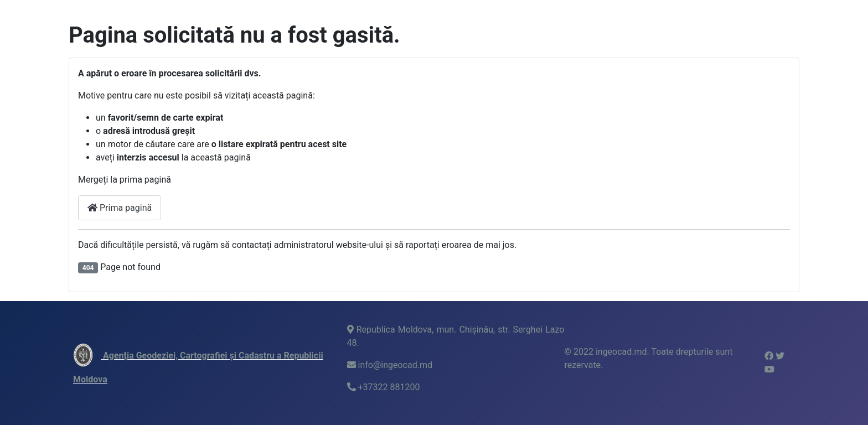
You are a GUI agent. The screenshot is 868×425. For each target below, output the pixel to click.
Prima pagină (120, 208)
